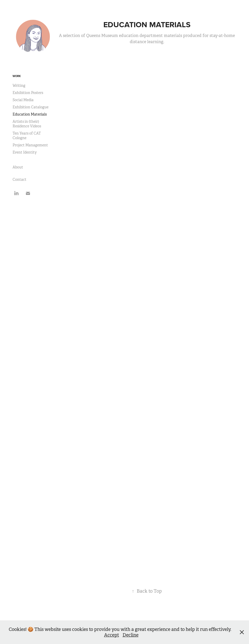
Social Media (23, 100)
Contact (19, 179)
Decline (131, 635)
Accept (112, 635)
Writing (19, 86)
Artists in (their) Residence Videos (27, 124)
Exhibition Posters (28, 93)
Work (17, 76)
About (18, 167)
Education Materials (30, 114)
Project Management (30, 145)
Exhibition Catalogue (31, 107)
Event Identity (25, 152)
